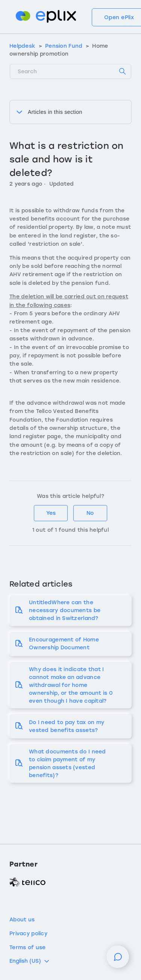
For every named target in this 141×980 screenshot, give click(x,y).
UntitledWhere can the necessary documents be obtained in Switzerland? (65, 610)
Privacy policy (28, 934)
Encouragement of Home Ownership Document (64, 644)
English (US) (30, 961)
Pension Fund (64, 46)
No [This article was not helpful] (90, 513)
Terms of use (27, 947)
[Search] (70, 71)
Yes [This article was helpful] (51, 513)
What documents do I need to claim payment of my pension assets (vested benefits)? (67, 764)
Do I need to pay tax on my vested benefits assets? (67, 726)
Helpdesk (22, 46)
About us (22, 920)
